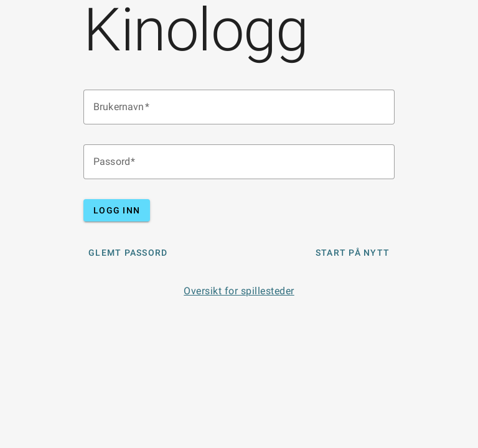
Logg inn (117, 210)
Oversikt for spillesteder (239, 291)
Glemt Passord (128, 253)
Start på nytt (353, 253)
